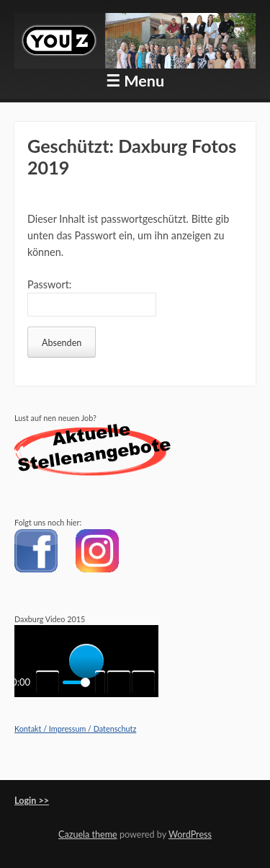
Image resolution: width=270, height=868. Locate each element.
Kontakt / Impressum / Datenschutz (75, 728)
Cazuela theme (88, 834)
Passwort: (92, 297)
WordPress (190, 834)
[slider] (76, 682)
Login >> (32, 801)
